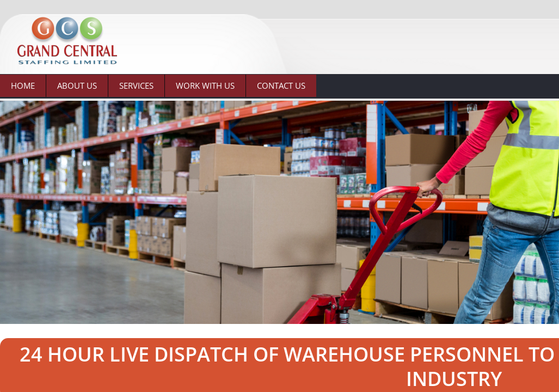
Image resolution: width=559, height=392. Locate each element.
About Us (77, 85)
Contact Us (281, 85)
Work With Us (205, 85)
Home (23, 85)
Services (136, 85)
